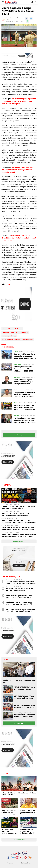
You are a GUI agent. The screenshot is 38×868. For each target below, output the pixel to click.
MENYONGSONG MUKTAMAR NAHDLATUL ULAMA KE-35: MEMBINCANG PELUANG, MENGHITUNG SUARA (10, 831)
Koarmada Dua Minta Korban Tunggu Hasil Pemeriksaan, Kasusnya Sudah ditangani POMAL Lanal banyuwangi (19, 604)
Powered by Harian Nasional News (19, 863)
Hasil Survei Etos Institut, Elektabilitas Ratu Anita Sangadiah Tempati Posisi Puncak (19, 238)
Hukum (16, 416)
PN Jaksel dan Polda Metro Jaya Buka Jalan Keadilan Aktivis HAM (19, 589)
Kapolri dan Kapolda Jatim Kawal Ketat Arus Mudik (19, 682)
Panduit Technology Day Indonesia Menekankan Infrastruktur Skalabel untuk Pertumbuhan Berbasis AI (19, 535)
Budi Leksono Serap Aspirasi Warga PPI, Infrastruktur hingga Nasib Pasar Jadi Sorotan (9, 812)
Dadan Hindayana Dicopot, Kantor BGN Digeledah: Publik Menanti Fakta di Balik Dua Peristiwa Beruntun (20, 582)
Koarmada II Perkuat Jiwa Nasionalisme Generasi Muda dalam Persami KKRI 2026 (24, 357)
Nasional (17, 377)
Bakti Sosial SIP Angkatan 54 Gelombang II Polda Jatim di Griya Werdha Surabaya (25, 715)
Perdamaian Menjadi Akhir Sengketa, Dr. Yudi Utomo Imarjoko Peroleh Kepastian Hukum (25, 421)
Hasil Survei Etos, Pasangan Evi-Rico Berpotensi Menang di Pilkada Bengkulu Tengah (17, 170)
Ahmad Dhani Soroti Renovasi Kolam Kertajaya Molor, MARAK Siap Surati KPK (18, 507)
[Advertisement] (19, 306)
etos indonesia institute (11, 340)
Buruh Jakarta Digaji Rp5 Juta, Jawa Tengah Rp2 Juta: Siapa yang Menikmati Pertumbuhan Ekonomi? (25, 408)
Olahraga (17, 364)
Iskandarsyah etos (9, 336)
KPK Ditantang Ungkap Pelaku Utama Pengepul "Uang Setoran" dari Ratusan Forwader (23, 383)
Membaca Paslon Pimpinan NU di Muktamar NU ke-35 (27, 831)
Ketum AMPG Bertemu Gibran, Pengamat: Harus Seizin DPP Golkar (19, 794)
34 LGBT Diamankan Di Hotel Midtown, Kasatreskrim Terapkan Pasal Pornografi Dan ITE (25, 689)
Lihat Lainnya (19, 541)
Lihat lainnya (19, 435)
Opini (16, 403)
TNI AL (16, 351)
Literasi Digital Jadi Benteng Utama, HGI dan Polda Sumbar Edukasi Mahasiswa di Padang (18, 528)
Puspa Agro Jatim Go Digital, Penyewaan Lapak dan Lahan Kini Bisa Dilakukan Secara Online (21, 611)
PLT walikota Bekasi (10, 332)
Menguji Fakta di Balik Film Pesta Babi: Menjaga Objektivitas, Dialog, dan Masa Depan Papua (24, 396)
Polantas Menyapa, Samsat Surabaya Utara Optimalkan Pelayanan (25, 698)
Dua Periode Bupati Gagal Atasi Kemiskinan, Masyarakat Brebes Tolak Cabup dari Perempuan (19, 101)
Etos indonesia (28, 340)
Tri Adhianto (24, 332)
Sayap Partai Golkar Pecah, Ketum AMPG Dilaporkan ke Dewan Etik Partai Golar (28, 812)
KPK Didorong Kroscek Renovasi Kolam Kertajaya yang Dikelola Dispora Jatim (15, 514)
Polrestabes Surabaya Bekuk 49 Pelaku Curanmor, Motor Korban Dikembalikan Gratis (25, 707)
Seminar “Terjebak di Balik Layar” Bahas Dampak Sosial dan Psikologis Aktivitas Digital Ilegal (18, 521)
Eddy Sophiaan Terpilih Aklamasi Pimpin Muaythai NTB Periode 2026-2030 (24, 369)
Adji (9, 284)
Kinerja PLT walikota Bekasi (12, 329)
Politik (8, 20)
